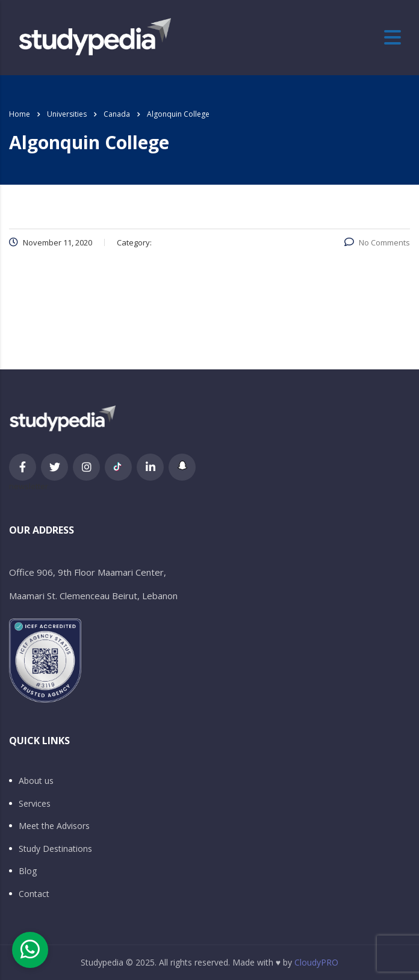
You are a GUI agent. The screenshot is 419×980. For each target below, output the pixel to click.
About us (36, 781)
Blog (28, 871)
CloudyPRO (316, 962)
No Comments (377, 242)
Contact (34, 894)
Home (20, 114)
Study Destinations (55, 849)
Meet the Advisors (54, 826)
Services (35, 804)
